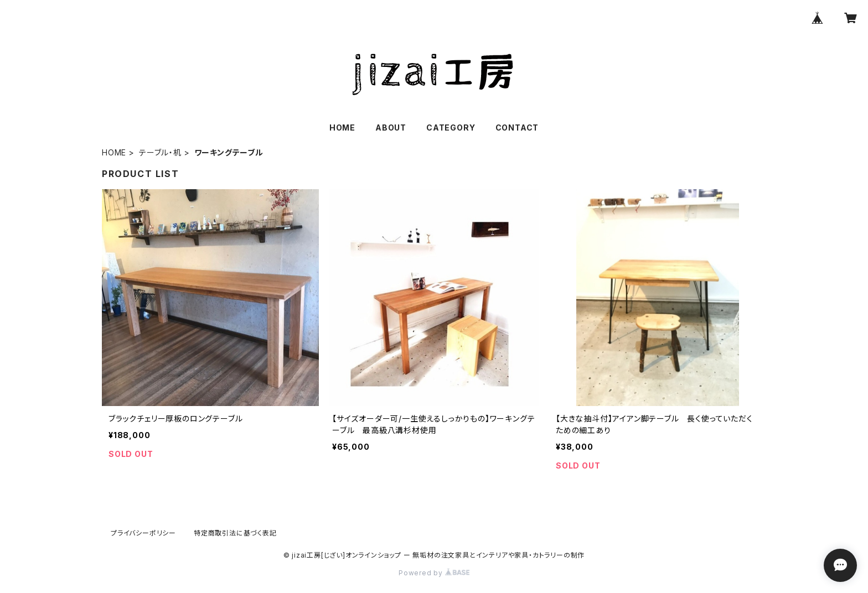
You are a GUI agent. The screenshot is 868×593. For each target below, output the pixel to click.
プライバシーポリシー (143, 533)
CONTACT (517, 128)
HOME (342, 128)
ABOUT (391, 128)
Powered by (434, 573)
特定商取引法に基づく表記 (235, 533)
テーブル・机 (160, 152)
